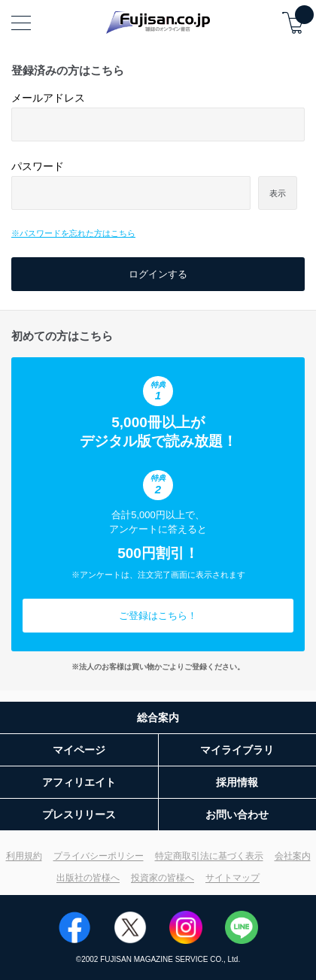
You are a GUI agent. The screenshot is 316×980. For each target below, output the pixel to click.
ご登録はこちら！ (158, 616)
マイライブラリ (237, 750)
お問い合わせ (237, 815)
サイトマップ (232, 878)
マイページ (79, 750)
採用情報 (237, 782)
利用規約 (24, 856)
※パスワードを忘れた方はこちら (73, 233)
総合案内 (158, 718)
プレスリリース (79, 815)
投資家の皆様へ (163, 878)
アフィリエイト (79, 782)
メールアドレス (48, 98)
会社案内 (293, 856)
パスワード (38, 166)
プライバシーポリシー (99, 856)
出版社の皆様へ (88, 878)
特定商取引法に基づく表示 (209, 856)
